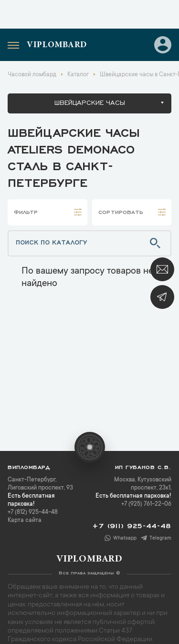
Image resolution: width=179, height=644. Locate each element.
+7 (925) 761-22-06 (146, 504)
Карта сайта (25, 521)
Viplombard (57, 45)
